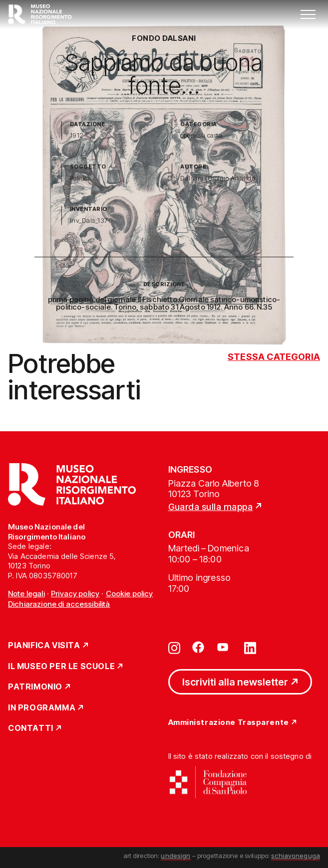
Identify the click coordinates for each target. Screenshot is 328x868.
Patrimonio (35, 687)
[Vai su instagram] (174, 647)
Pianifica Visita (44, 646)
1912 (77, 135)
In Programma (42, 708)
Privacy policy (75, 594)
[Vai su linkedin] (250, 647)
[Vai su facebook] (198, 647)
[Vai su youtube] (224, 647)
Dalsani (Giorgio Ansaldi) (218, 178)
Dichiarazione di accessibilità (59, 604)
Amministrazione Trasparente (229, 723)
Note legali (26, 594)
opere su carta (201, 135)
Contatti (31, 728)
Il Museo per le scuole (61, 667)
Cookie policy (130, 594)
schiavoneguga (296, 856)
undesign (175, 856)
